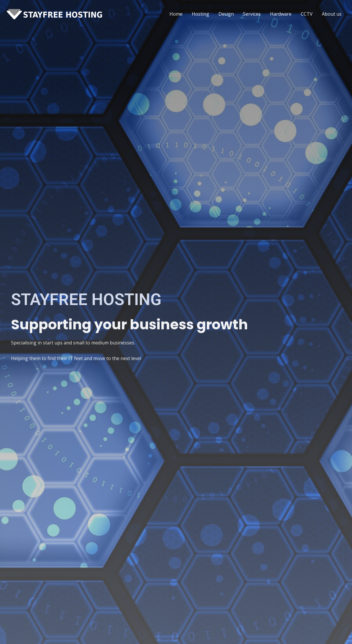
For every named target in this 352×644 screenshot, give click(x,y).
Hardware (281, 14)
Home (176, 14)
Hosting (200, 14)
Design (226, 14)
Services (252, 14)
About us (332, 14)
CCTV (307, 14)
